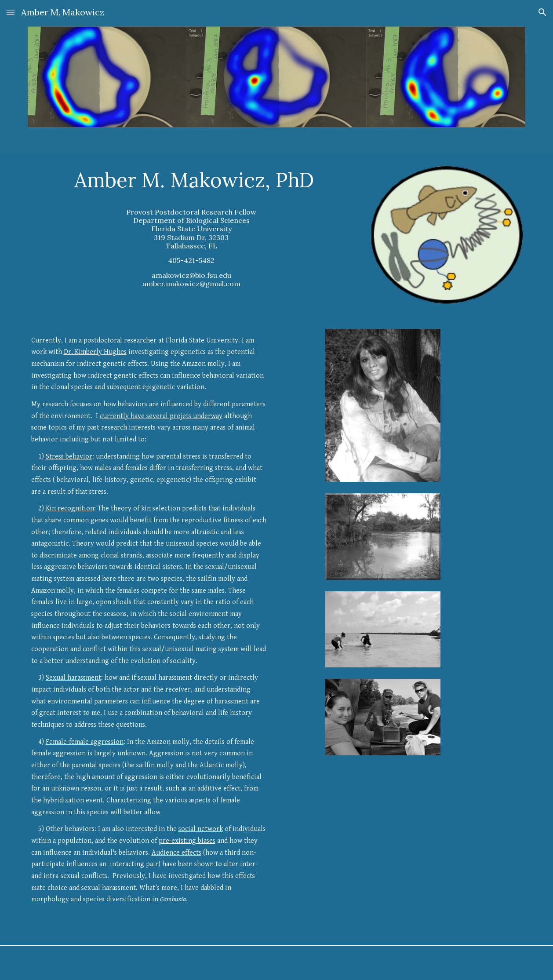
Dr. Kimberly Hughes (95, 352)
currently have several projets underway (161, 416)
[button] (11, 12)
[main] (192, 228)
